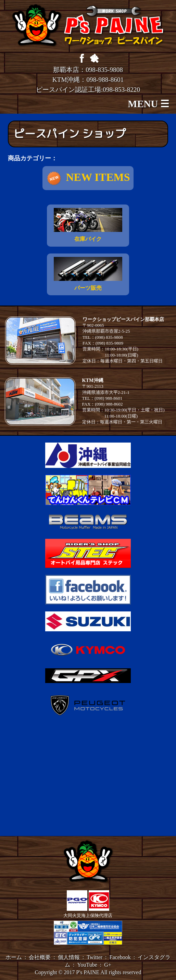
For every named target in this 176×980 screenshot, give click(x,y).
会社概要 (40, 957)
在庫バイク (88, 225)
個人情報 (69, 957)
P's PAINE (88, 972)
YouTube (87, 965)
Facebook (120, 957)
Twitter (95, 957)
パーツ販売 (88, 274)
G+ (108, 965)
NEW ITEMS (88, 178)
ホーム (14, 957)
